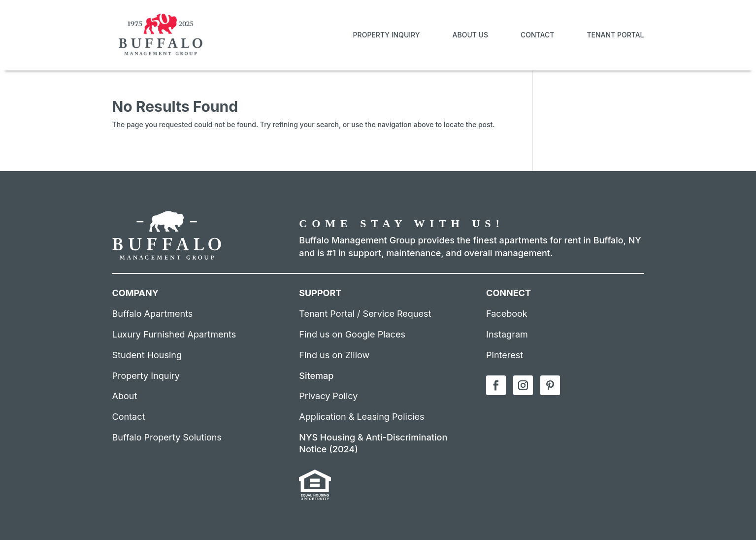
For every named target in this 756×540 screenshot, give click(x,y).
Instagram (507, 334)
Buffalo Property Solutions (167, 437)
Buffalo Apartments (153, 314)
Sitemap (316, 376)
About (125, 396)
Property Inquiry (387, 35)
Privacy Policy (328, 396)
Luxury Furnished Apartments (174, 334)
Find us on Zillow (334, 355)
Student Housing (147, 355)
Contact (537, 35)
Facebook (507, 314)
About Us (471, 35)
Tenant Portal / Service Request (365, 314)
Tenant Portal (615, 35)
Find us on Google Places (352, 334)
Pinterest (505, 355)
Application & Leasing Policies (362, 417)
